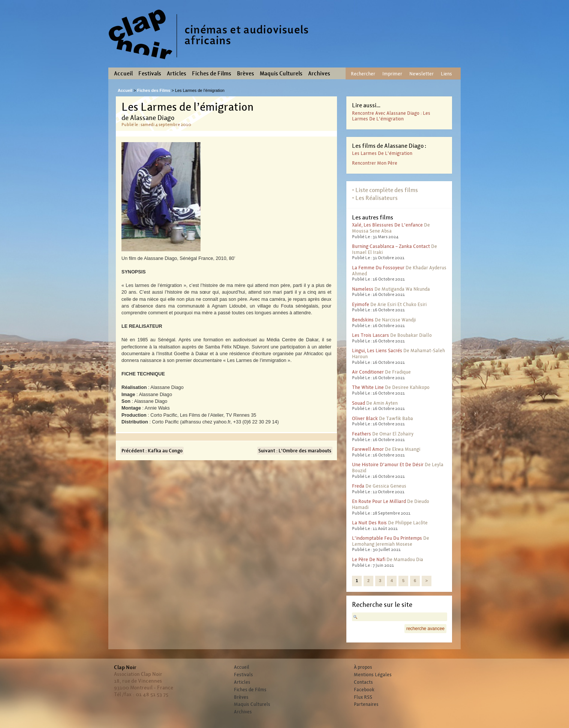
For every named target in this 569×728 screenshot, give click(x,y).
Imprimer (392, 74)
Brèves (246, 74)
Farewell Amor (368, 449)
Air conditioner (368, 372)
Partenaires (366, 704)
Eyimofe (361, 304)
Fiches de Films (212, 74)
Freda (358, 486)
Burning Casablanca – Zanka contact (391, 246)
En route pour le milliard (379, 501)
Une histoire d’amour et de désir (388, 465)
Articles (177, 74)
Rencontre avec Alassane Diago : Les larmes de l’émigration (391, 116)
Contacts (363, 682)
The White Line (368, 387)
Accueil (123, 74)
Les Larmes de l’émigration (382, 153)
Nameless (363, 289)
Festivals (150, 74)
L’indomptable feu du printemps (387, 538)
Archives (319, 74)
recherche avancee (425, 629)
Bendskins (363, 320)
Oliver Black (365, 418)
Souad (359, 403)
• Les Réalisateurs (375, 198)
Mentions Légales (373, 675)
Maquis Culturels (281, 74)
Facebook (364, 690)
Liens (446, 74)
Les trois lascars (371, 335)
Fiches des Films (154, 90)
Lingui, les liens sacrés (377, 350)
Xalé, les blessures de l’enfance (387, 225)
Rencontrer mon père (375, 163)
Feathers (362, 434)
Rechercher (363, 74)
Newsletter (422, 74)
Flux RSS (363, 697)
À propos (363, 667)
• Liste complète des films (385, 190)
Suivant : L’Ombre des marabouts (295, 451)
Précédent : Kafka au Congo (152, 451)
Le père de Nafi (369, 559)
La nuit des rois (369, 523)
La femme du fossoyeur (378, 268)
